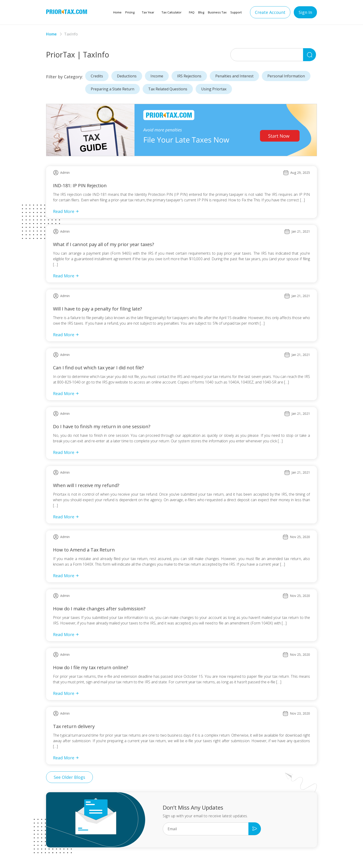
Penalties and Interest (234, 76)
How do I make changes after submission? (99, 609)
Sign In (305, 12)
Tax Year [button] (148, 12)
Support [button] (236, 12)
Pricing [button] (130, 12)
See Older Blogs (69, 777)
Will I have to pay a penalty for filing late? (97, 309)
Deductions (127, 76)
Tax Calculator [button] (172, 12)
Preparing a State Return (113, 89)
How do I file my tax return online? (91, 667)
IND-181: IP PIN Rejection (80, 185)
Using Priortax (214, 89)
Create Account (270, 12)
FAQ (192, 12)
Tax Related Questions (168, 89)
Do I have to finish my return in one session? (102, 426)
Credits (97, 76)
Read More (66, 211)
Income (157, 76)
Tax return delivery (74, 726)
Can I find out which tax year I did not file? (98, 368)
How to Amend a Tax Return (84, 550)
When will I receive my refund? (86, 485)
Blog (201, 12)
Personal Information (286, 76)
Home (117, 12)
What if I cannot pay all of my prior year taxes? (103, 244)
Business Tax (217, 12)
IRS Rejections (189, 76)
